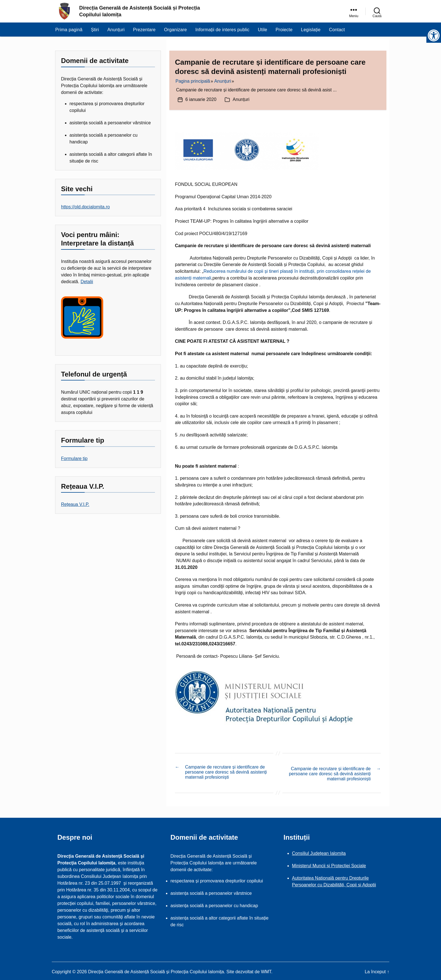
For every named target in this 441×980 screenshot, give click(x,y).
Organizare (175, 32)
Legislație (311, 32)
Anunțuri (116, 32)
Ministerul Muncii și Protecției (322, 864)
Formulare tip (74, 459)
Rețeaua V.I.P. (75, 504)
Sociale (359, 864)
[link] (354, 13)
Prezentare (144, 32)
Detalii (87, 282)
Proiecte (284, 32)
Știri (95, 32)
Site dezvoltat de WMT (249, 970)
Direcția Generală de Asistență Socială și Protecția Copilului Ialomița (140, 13)
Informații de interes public (222, 32)
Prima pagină (69, 32)
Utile (263, 32)
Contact (337, 32)
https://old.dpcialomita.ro (85, 207)
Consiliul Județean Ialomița (319, 852)
